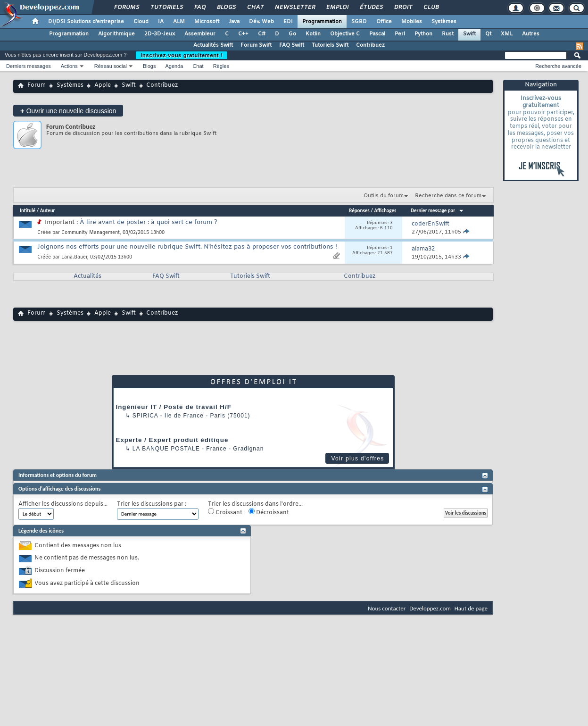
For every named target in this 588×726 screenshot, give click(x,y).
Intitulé (28, 211)
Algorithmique (116, 34)
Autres (531, 34)
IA (161, 22)
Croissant (225, 512)
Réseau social (111, 66)
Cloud (141, 22)
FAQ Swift (292, 45)
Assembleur (200, 34)
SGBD (359, 22)
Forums (126, 8)
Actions (69, 66)
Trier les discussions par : (152, 505)
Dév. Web (261, 22)
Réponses (359, 211)
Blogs (226, 8)
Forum (37, 85)
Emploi (337, 8)
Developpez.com (430, 608)
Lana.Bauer (74, 257)
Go (292, 34)
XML (507, 34)
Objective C (345, 34)
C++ (243, 34)
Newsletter (294, 8)
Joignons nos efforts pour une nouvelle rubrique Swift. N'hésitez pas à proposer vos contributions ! (187, 247)
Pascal (377, 34)
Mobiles (412, 22)
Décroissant (269, 512)
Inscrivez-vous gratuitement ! (182, 55)
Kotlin (313, 34)
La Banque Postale (166, 449)
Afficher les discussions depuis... (63, 505)
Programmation (322, 22)
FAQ (199, 8)
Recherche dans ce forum (448, 196)
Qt (488, 34)
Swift (469, 34)
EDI (288, 22)
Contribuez (370, 45)
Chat (255, 8)
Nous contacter (387, 608)
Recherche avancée (558, 66)
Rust (448, 34)
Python (423, 34)
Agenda (174, 66)
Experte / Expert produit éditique (172, 440)
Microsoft (207, 22)
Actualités (87, 276)
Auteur (48, 211)
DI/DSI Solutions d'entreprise (86, 22)
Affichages (385, 211)
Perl (400, 34)
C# (262, 34)
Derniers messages (29, 66)
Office (384, 22)
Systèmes (444, 22)
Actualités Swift (213, 45)
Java (234, 22)
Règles (221, 66)
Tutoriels (166, 8)
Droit (403, 8)
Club (431, 8)
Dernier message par (437, 211)
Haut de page (471, 608)
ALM (179, 22)
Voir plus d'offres (357, 459)
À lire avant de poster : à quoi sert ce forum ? (149, 222)
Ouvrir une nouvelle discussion (68, 111)
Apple (103, 85)
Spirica (145, 416)
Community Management (91, 233)
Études (371, 8)
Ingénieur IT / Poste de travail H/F (174, 407)
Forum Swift (256, 45)
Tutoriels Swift (330, 45)
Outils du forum (384, 196)
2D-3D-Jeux (160, 34)
